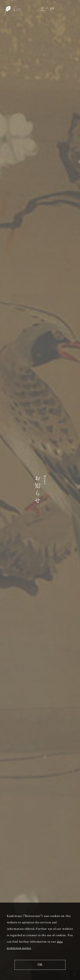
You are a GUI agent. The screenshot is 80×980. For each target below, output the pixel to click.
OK (40, 965)
